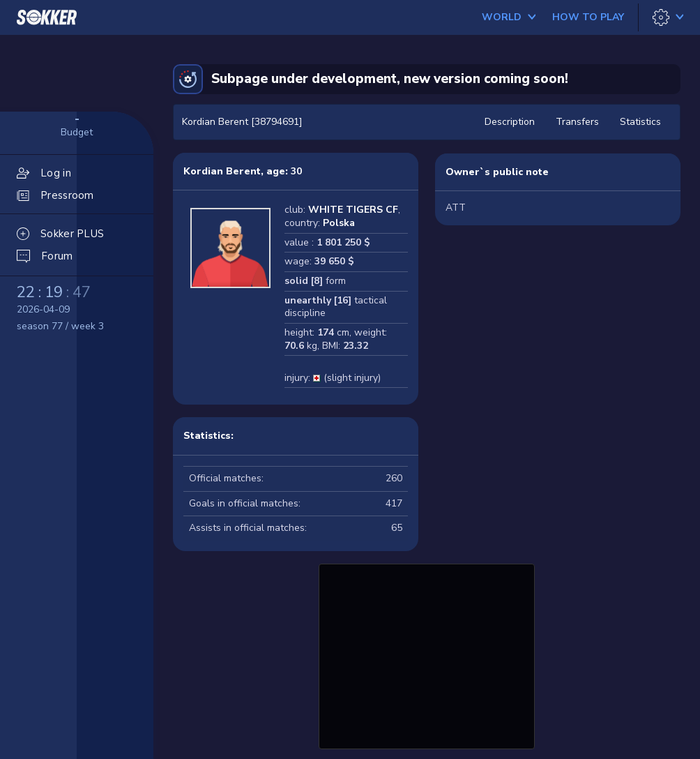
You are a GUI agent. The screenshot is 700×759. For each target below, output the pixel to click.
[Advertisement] (427, 654)
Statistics (640, 122)
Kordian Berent (222, 171)
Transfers (577, 122)
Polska (339, 223)
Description (510, 122)
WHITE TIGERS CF (353, 210)
